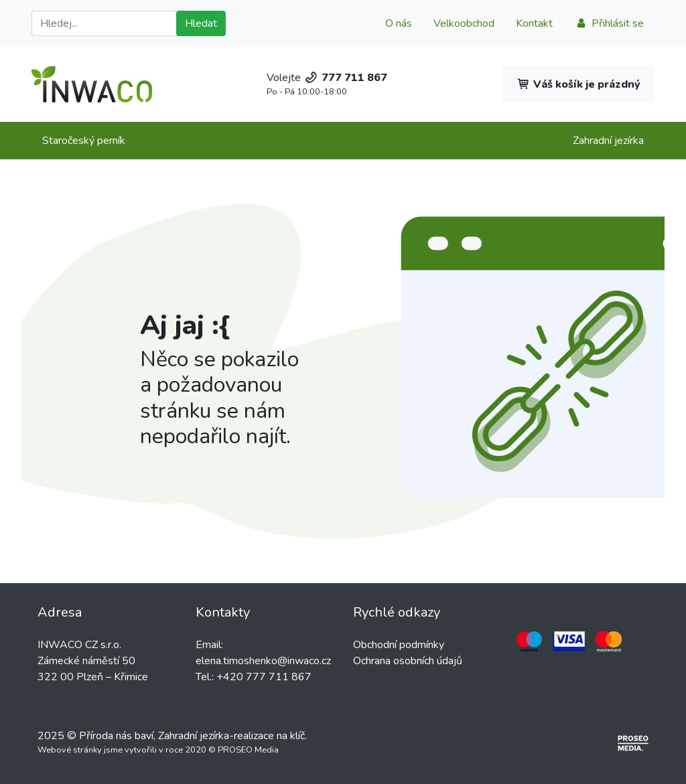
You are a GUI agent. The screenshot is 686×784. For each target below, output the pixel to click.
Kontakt (534, 23)
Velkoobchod (464, 23)
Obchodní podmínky (399, 645)
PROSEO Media (248, 750)
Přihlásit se (609, 23)
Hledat (201, 23)
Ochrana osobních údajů (408, 661)
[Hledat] (107, 23)
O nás (399, 23)
